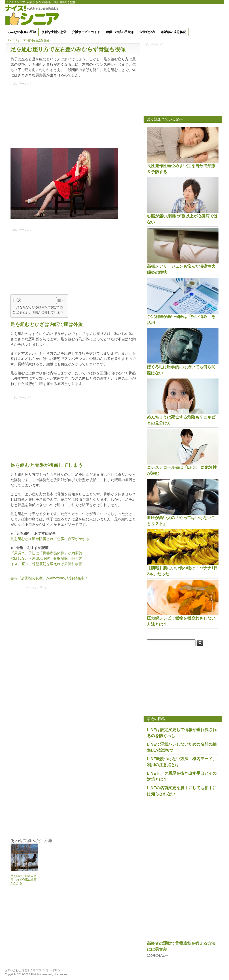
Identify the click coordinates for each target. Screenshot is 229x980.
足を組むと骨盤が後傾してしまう (40, 312)
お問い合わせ (13, 970)
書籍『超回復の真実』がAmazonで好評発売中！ (49, 578)
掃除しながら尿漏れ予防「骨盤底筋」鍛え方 (46, 558)
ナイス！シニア (15, 2)
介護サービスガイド (86, 32)
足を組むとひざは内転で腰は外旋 (40, 307)
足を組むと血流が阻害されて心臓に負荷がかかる (50, 539)
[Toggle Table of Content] (58, 301)
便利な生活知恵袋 (54, 32)
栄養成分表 (147, 32)
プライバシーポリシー (49, 970)
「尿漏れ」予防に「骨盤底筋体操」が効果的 (46, 553)
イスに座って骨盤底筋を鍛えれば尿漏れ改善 (46, 564)
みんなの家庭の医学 (22, 32)
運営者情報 (28, 970)
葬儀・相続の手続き (120, 32)
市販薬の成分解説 (173, 32)
